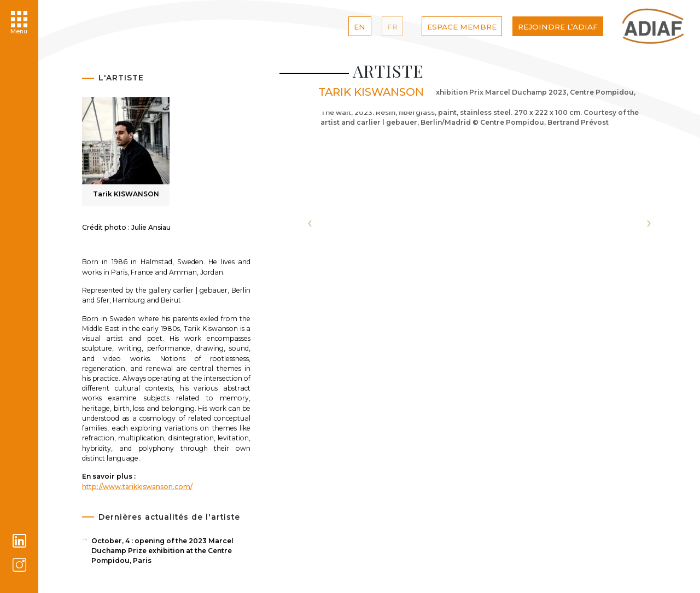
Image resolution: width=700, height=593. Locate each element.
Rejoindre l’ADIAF (558, 27)
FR (392, 27)
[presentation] (310, 223)
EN (360, 27)
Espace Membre (462, 27)
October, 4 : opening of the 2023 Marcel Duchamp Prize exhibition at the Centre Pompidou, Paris (162, 551)
